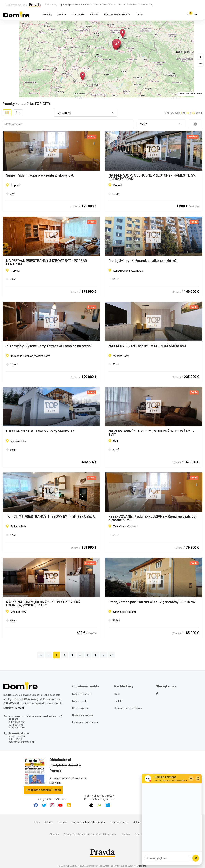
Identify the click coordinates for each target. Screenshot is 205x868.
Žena (105, 5)
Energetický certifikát (117, 15)
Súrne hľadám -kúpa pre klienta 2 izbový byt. (40, 175)
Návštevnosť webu (119, 822)
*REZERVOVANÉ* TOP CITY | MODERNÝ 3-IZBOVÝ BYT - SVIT (151, 433)
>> (112, 655)
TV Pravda (142, 5)
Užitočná (132, 5)
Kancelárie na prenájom (85, 722)
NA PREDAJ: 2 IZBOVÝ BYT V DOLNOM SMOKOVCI (147, 346)
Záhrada (122, 5)
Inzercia (62, 822)
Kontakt (118, 701)
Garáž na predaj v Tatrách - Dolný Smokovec (40, 431)
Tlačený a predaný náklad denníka (88, 822)
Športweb (73, 5)
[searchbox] (69, 124)
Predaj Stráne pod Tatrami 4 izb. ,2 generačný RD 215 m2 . (153, 602)
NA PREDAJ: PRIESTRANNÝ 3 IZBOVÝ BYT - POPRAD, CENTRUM (47, 262)
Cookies (126, 834)
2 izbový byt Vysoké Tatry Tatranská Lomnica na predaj (49, 346)
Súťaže (137, 822)
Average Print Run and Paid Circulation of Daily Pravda (90, 834)
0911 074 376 (16, 725)
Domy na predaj (81, 708)
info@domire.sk (17, 728)
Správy (63, 5)
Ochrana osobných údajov (128, 708)
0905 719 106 (16, 739)
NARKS (94, 15)
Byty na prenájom (82, 694)
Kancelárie (78, 15)
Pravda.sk (19, 708)
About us (54, 834)
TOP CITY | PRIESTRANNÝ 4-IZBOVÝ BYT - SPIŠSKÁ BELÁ (50, 517)
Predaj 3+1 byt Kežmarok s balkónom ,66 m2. (143, 261)
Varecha (113, 5)
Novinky (47, 15)
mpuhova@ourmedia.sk (21, 742)
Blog (151, 5)
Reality (62, 15)
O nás (139, 15)
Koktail (89, 5)
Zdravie (97, 5)
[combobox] (85, 113)
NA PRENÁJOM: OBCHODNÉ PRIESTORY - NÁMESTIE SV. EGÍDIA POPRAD (152, 177)
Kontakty (49, 822)
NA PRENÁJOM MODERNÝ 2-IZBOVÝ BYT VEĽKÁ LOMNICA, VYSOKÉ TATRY (43, 604)
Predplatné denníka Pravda (43, 790)
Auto (81, 5)
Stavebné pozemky (83, 715)
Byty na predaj (80, 701)
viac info (142, 866)
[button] (200, 57)
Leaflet (182, 94)
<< (41, 655)
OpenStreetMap (195, 94)
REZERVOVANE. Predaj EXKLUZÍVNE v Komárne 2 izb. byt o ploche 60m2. (152, 518)
